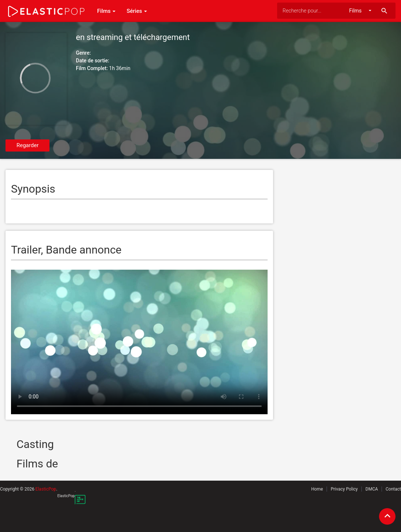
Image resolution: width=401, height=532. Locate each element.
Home (317, 489)
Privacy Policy (344, 489)
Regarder (27, 145)
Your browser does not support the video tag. (139, 342)
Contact (393, 489)
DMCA (372, 489)
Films (106, 11)
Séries (137, 11)
